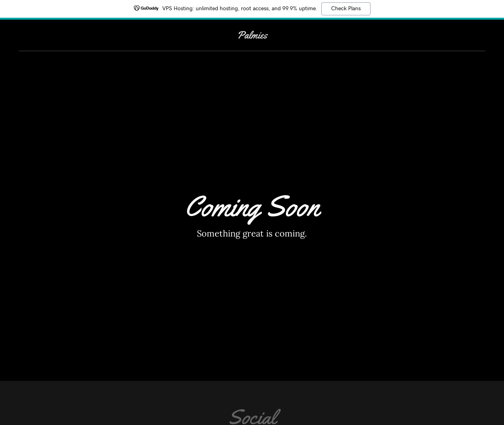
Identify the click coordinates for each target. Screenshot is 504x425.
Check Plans (346, 9)
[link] (252, 36)
